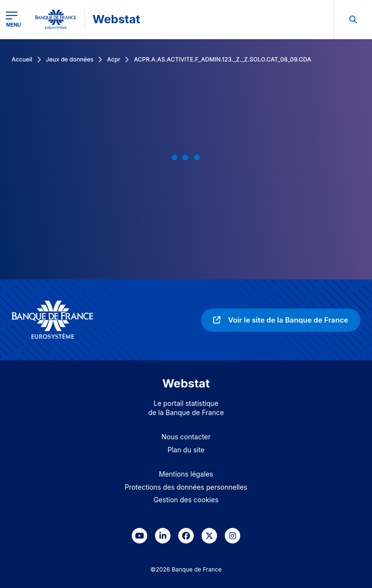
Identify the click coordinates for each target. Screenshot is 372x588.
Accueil (22, 59)
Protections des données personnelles (186, 487)
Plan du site (186, 450)
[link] (281, 320)
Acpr (114, 59)
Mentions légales (186, 474)
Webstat (116, 19)
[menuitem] (353, 19)
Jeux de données (70, 59)
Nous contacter (186, 437)
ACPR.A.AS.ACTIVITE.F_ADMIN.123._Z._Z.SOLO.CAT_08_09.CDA (222, 59)
